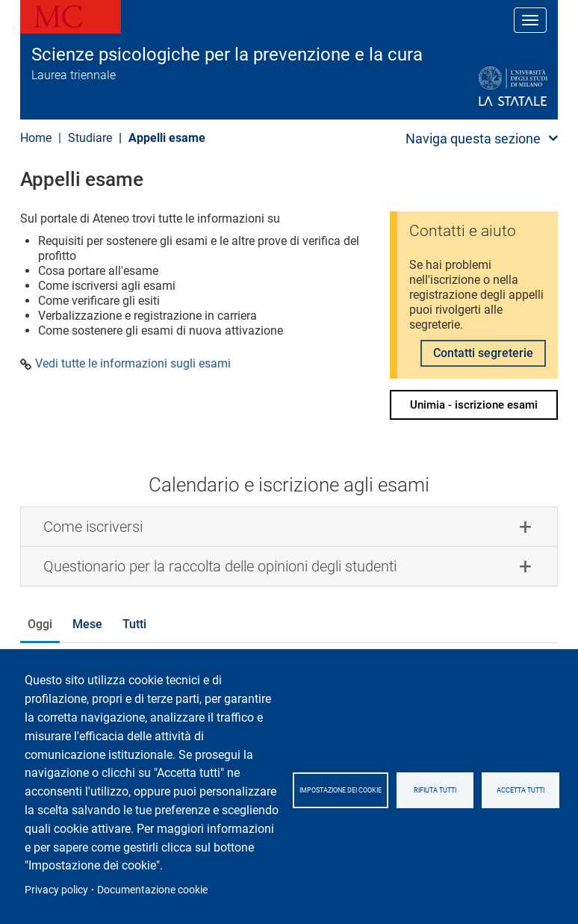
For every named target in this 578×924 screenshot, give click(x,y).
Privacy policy (56, 890)
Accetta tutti (520, 790)
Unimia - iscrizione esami (474, 405)
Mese (87, 624)
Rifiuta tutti (435, 790)
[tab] (289, 527)
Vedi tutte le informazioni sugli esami (133, 364)
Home (36, 138)
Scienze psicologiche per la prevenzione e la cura (227, 55)
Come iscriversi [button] (93, 527)
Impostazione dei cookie (341, 790)
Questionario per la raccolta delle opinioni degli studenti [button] (220, 566)
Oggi (40, 624)
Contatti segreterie (483, 353)
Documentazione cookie (152, 890)
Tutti (134, 624)
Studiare (90, 138)
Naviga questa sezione (473, 139)
